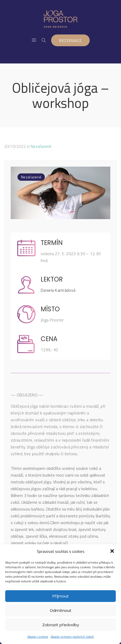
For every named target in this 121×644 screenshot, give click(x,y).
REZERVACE (70, 40)
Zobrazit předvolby (61, 625)
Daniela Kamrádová (58, 290)
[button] (113, 552)
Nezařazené (41, 146)
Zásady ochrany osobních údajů (72, 637)
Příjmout (61, 596)
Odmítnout (61, 610)
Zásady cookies (38, 637)
